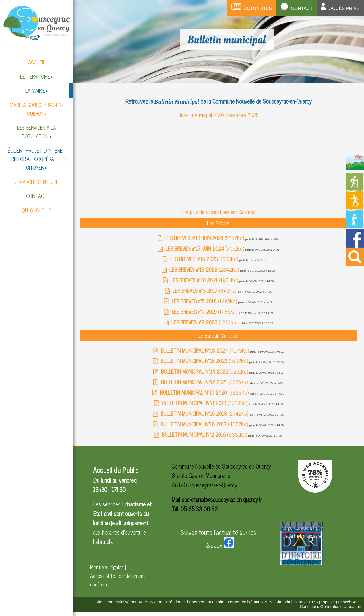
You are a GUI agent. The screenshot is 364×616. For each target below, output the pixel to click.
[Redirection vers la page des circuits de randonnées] (355, 189)
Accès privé (344, 8)
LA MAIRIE (35, 90)
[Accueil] (37, 25)
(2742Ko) (205, 413)
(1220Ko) (205, 322)
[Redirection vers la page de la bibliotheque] (355, 227)
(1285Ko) (205, 301)
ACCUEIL (37, 62)
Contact (302, 8)
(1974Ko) (205, 280)
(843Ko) (205, 291)
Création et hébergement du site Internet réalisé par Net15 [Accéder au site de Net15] (219, 602)
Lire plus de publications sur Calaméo (218, 212)
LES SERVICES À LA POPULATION (37, 132)
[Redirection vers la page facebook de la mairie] (355, 245)
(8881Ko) (205, 434)
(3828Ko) (205, 392)
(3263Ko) (205, 403)
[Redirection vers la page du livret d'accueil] (355, 167)
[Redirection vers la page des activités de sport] (355, 208)
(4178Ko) (205, 350)
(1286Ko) (205, 312)
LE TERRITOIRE (35, 76)
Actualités (258, 8)
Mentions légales (107, 567)
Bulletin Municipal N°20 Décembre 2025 (218, 115)
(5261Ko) (205, 371)
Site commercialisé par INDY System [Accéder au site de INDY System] (129, 602)
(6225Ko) (205, 382)
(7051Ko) (205, 248)
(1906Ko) (205, 259)
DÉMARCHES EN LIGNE (37, 182)
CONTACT (37, 196)
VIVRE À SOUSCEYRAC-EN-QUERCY (37, 109)
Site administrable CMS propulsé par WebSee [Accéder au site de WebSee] (317, 602)
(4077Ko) (205, 424)
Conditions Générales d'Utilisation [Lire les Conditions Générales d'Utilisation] (330, 607)
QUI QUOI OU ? (37, 210)
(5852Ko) (205, 238)
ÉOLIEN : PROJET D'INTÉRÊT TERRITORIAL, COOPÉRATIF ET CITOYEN (37, 159)
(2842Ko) (205, 269)
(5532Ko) (205, 361)
